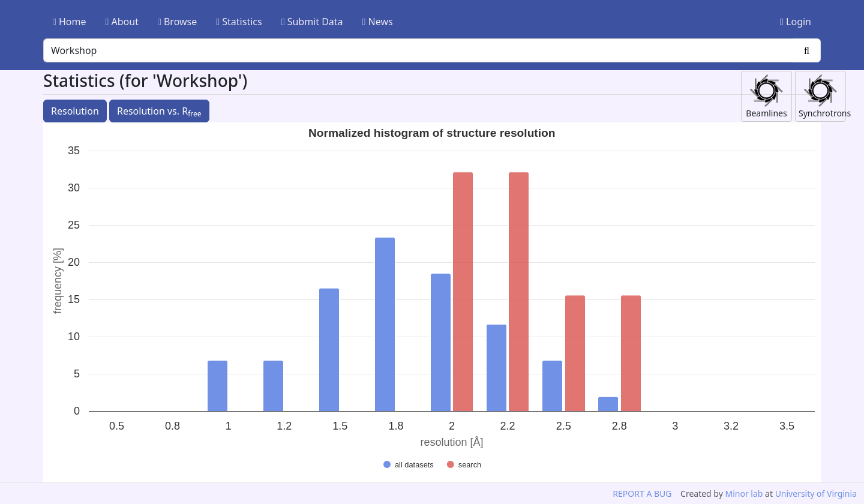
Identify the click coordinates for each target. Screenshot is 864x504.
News (378, 22)
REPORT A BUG (642, 493)
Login (796, 22)
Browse (177, 22)
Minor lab (744, 493)
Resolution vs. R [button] (159, 112)
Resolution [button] (75, 111)
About (122, 22)
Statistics (239, 22)
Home (70, 22)
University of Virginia (816, 493)
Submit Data (312, 22)
